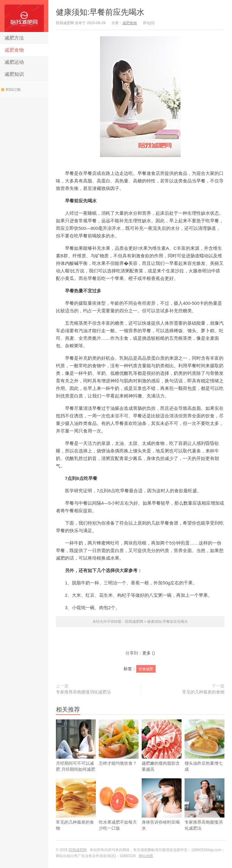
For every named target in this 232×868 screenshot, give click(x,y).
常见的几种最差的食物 (203, 692)
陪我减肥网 (24, 16)
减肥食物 (14, 50)
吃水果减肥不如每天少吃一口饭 (119, 813)
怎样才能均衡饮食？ (119, 751)
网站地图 (146, 856)
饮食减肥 (146, 669)
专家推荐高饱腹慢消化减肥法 (83, 692)
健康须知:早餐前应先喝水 (100, 12)
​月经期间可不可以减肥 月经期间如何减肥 (76, 754)
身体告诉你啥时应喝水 (162, 813)
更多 (147, 653)
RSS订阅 (11, 90)
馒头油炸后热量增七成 (205, 754)
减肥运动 (14, 62)
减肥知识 (14, 74)
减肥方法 (14, 38)
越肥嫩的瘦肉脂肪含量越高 (162, 754)
